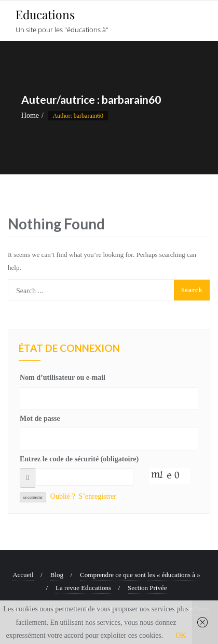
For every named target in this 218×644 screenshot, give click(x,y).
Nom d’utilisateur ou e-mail (63, 378)
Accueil (23, 575)
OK (181, 635)
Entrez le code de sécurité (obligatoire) (79, 459)
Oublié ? (63, 496)
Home (30, 115)
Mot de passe (40, 419)
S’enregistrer (98, 496)
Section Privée (147, 588)
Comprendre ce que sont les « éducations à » (140, 575)
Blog (57, 575)
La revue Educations (83, 588)
